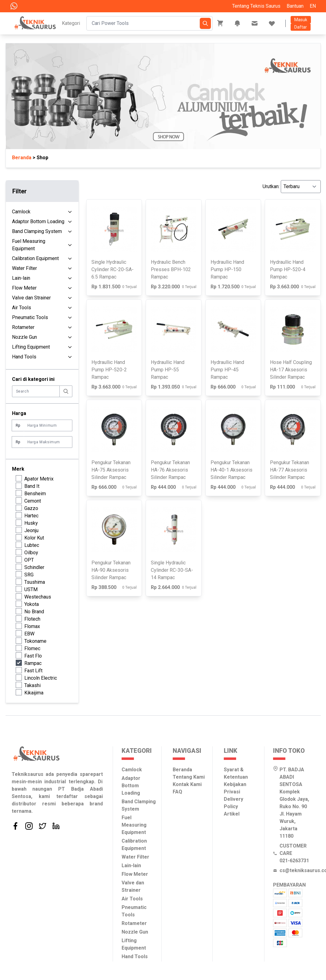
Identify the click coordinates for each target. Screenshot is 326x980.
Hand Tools (24, 357)
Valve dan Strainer (31, 298)
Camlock (21, 212)
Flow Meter (24, 288)
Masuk (301, 20)
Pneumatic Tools (30, 317)
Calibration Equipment (35, 258)
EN (313, 6)
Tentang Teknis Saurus (256, 6)
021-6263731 (294, 861)
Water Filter (24, 268)
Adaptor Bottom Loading (38, 221)
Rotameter (23, 327)
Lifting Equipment (31, 347)
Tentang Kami (189, 777)
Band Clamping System (37, 231)
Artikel (232, 814)
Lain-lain (21, 278)
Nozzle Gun (24, 337)
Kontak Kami (187, 784)
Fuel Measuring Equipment (29, 245)
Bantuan (295, 6)
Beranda (182, 770)
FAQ (177, 792)
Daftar (301, 27)
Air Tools (22, 308)
